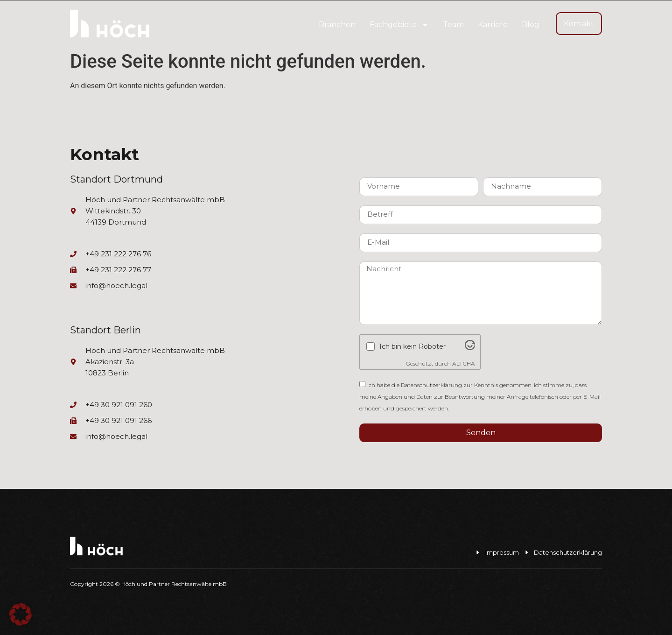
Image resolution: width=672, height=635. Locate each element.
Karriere (493, 25)
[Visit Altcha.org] (470, 348)
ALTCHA (464, 363)
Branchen (337, 25)
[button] (21, 614)
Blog (531, 25)
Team (453, 25)
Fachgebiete (399, 25)
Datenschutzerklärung (431, 385)
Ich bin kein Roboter (413, 346)
